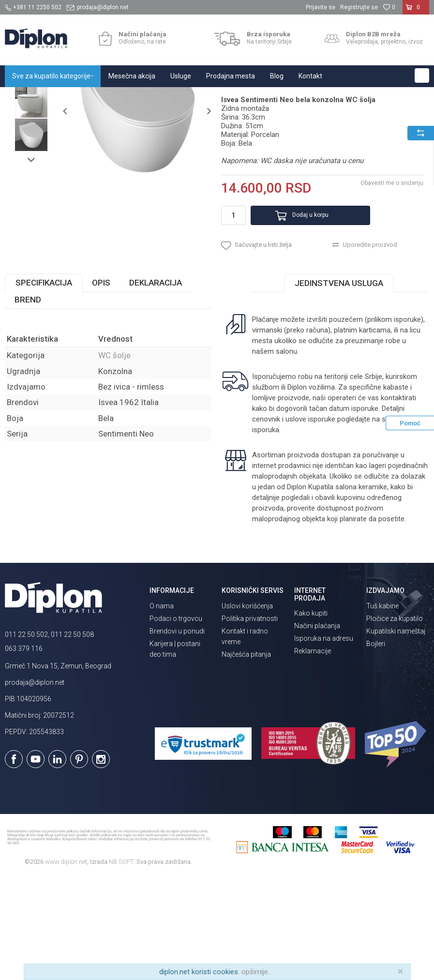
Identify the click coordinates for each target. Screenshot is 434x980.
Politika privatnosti (250, 722)
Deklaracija (156, 386)
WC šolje (150, 98)
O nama (162, 709)
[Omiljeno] (389, 7)
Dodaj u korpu (299, 310)
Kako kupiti (311, 716)
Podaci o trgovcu (176, 722)
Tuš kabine (382, 709)
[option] (31, 163)
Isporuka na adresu (324, 741)
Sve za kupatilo (76, 98)
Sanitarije (117, 98)
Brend (28, 403)
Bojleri (376, 747)
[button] (422, 75)
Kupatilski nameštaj (396, 734)
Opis (101, 386)
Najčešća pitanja (246, 757)
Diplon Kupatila (26, 98)
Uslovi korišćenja (247, 709)
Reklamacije (313, 754)
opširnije (255, 972)
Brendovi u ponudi (177, 734)
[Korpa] (416, 11)
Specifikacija (44, 386)
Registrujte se (359, 7)
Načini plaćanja (317, 729)
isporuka (265, 533)
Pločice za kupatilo (395, 722)
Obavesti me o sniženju (390, 278)
